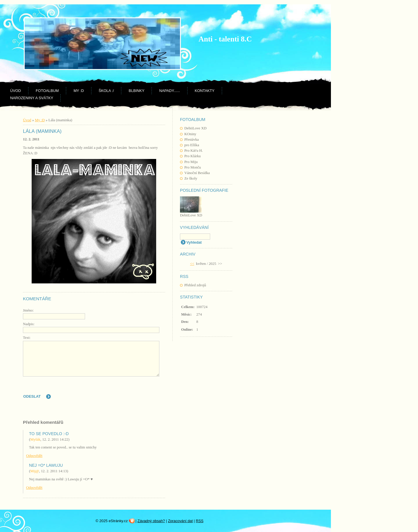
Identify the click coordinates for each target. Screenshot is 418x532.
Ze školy (191, 178)
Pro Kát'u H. (194, 151)
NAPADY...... (169, 91)
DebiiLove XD (195, 128)
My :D (79, 91)
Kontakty (205, 91)
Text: (27, 338)
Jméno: (28, 310)
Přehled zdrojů (195, 285)
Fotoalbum (47, 91)
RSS (199, 521)
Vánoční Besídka (197, 173)
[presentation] (116, 391)
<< (192, 264)
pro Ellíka (192, 145)
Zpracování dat (180, 521)
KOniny (190, 134)
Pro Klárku (193, 156)
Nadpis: (29, 324)
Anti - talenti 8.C (225, 39)
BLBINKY (136, 91)
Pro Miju (191, 162)
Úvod (16, 91)
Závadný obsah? (151, 521)
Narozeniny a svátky (32, 98)
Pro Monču (193, 167)
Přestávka (192, 140)
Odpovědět (34, 456)
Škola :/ (106, 91)
